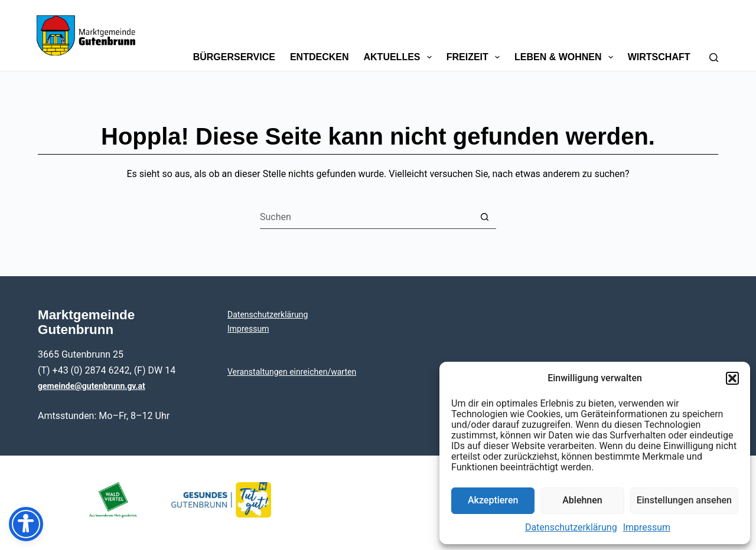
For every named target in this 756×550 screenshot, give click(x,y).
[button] (732, 378)
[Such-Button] (484, 217)
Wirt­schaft (659, 57)
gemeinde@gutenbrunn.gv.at (92, 386)
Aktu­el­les (400, 57)
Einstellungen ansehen (684, 500)
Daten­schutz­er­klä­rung (571, 527)
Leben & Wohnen (566, 57)
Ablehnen (582, 500)
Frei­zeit (475, 57)
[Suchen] (714, 35)
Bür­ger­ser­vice (234, 57)
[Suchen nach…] (366, 217)
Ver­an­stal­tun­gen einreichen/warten (292, 372)
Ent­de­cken (320, 57)
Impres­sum (647, 527)
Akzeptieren (493, 500)
